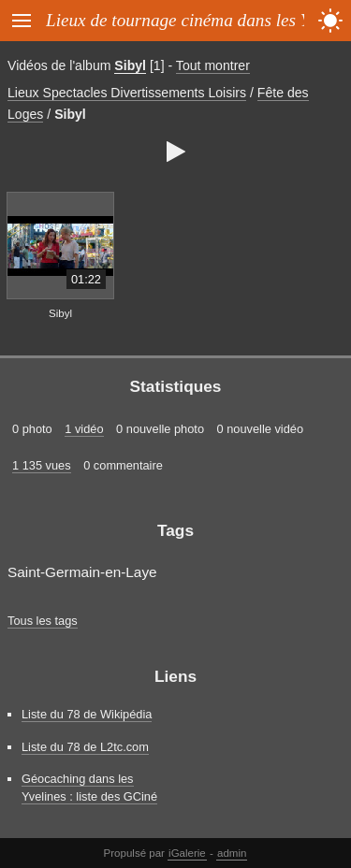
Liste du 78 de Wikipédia (87, 714)
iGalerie (187, 853)
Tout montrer (213, 65)
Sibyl (130, 65)
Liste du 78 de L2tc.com (85, 747)
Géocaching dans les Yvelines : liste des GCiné (89, 788)
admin (232, 853)
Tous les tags (43, 621)
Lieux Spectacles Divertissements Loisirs (127, 93)
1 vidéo (84, 429)
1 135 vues (42, 465)
